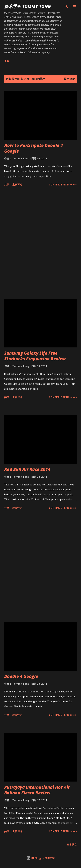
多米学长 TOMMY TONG (28, 6)
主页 (7, 61)
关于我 (22, 61)
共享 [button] (7, 184)
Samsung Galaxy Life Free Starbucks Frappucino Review (35, 356)
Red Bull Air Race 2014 (27, 469)
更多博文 (72, 845)
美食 (37, 61)
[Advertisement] (40, 243)
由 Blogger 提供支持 (40, 858)
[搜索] (66, 6)
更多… (67, 61)
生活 (51, 61)
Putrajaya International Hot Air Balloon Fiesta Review (37, 790)
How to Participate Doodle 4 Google (34, 148)
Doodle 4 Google (21, 676)
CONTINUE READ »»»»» (63, 184)
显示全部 (69, 79)
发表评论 (17, 184)
